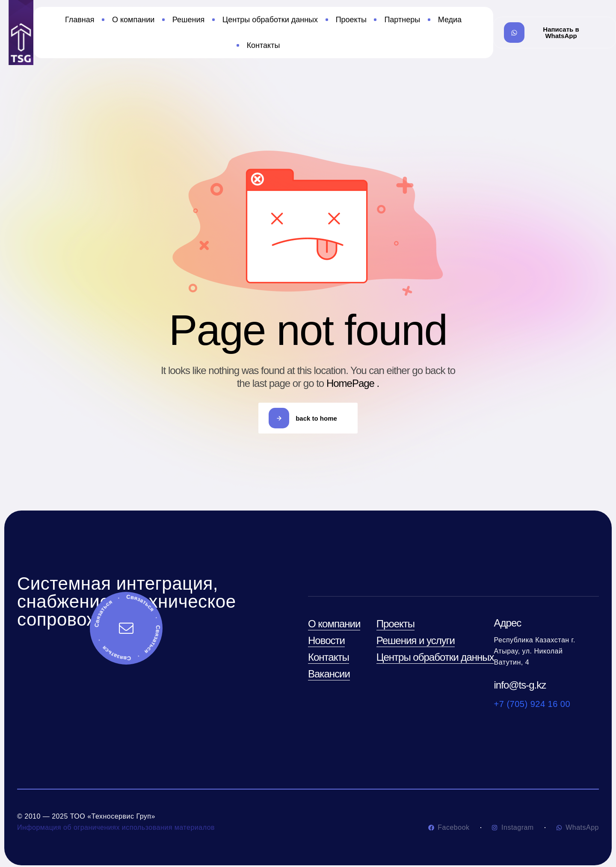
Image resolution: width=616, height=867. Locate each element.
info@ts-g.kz (520, 685)
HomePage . (353, 383)
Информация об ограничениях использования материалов (116, 827)
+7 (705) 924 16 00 (532, 704)
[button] (555, 33)
